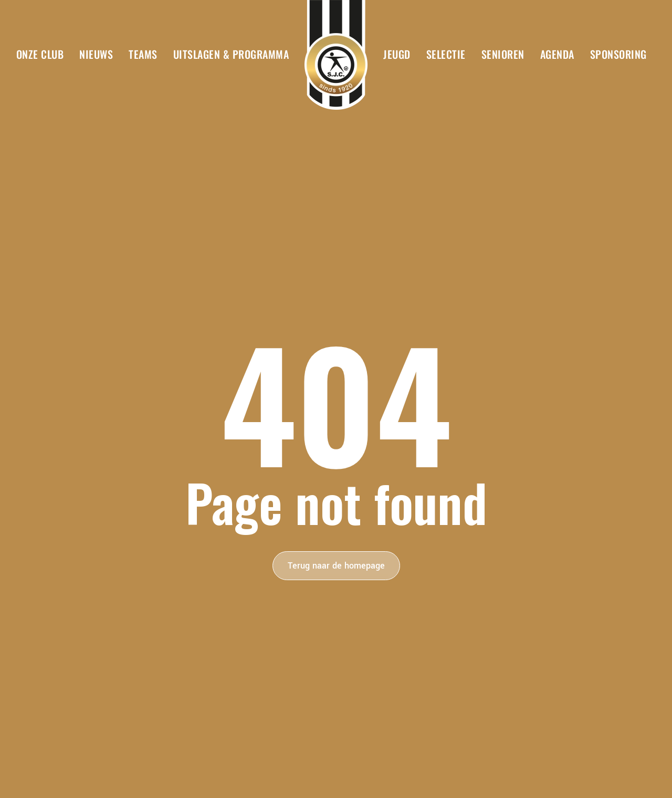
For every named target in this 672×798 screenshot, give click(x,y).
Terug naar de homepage (336, 566)
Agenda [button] (557, 54)
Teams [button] (143, 54)
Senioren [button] (503, 54)
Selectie (446, 54)
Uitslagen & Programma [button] (231, 54)
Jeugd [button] (397, 54)
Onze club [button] (40, 54)
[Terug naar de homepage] (336, 55)
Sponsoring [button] (618, 54)
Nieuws (96, 54)
